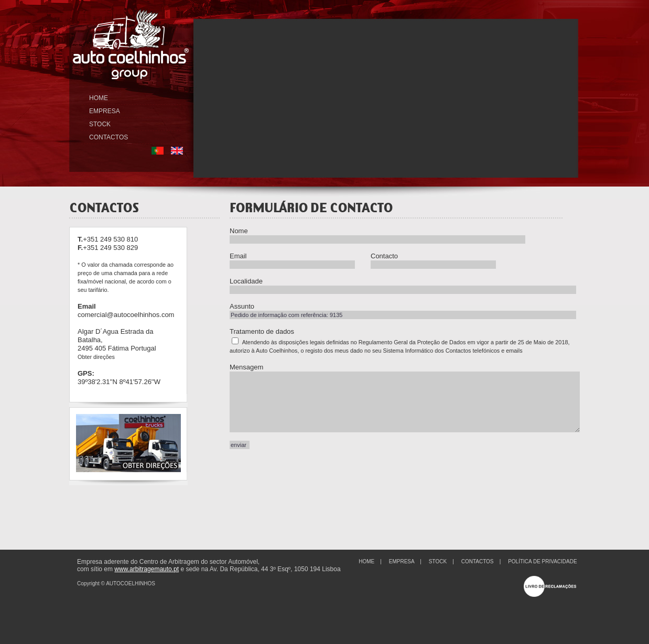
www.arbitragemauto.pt (147, 569)
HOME (99, 98)
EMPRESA (105, 111)
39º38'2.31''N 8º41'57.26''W (119, 382)
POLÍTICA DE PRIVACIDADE (543, 561)
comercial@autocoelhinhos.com (126, 315)
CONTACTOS (109, 137)
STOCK (100, 124)
